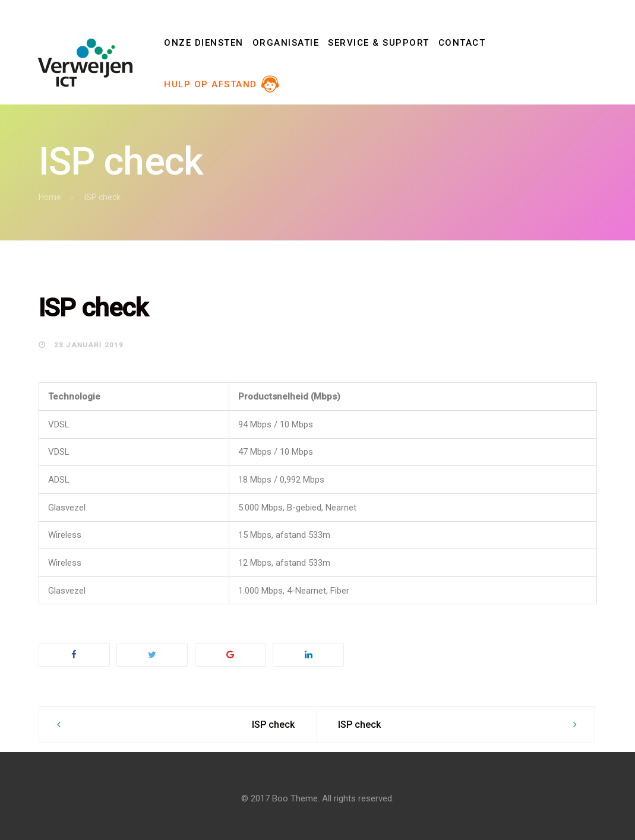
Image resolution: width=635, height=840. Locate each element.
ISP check (273, 725)
